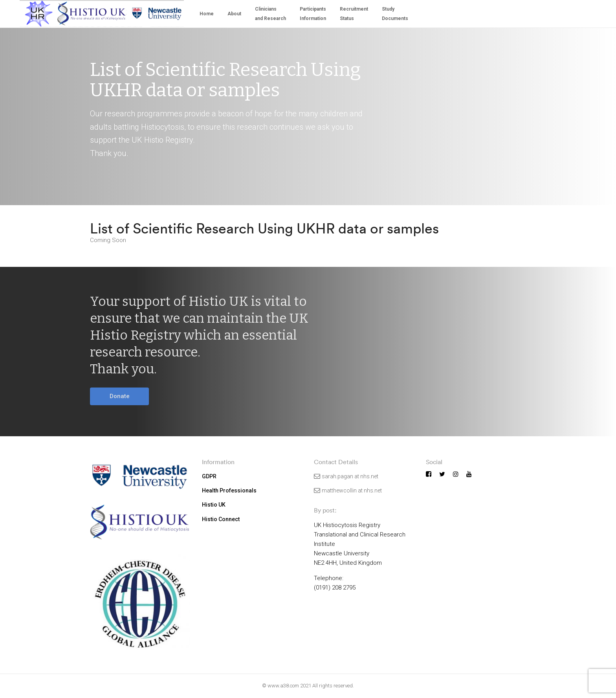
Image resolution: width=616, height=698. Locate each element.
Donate (120, 396)
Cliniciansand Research (270, 14)
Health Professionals (229, 490)
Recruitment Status (354, 14)
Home (207, 14)
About (234, 14)
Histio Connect (221, 519)
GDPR (209, 476)
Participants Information (313, 14)
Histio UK (214, 505)
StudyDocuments (395, 14)
